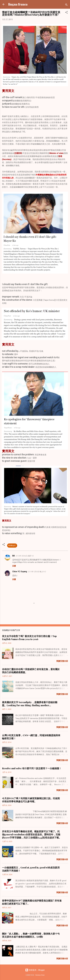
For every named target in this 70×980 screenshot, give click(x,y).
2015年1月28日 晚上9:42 (37, 572)
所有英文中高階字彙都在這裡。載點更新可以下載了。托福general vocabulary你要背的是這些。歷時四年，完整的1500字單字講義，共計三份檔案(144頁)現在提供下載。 (32, 834)
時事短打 (12, 546)
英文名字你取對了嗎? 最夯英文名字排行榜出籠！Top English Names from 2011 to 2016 (29, 638)
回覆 (14, 566)
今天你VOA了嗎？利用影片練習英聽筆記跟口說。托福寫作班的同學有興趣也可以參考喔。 (31, 800)
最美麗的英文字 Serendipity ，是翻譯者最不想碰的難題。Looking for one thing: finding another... (30, 704)
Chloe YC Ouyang (20, 572)
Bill (13, 556)
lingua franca (18, 4)
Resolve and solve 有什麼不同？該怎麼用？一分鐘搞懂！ (32, 768)
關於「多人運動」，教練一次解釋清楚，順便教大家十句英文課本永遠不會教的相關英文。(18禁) (31, 935)
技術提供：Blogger (35, 970)
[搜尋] (66, 5)
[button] (66, 13)
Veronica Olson (40, 975)
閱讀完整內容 (62, 661)
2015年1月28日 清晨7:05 (25, 556)
